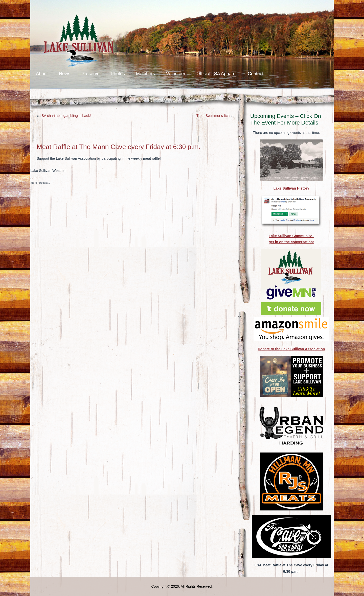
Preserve (90, 74)
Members (145, 74)
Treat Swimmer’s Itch (213, 116)
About (42, 74)
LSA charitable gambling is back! (65, 116)
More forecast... (40, 183)
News (65, 74)
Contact (256, 74)
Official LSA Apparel (217, 74)
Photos (118, 74)
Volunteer (176, 74)
